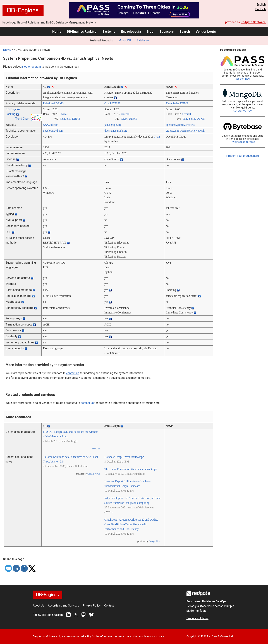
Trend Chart (22, 119)
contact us (73, 373)
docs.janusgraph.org (116, 131)
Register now (243, 79)
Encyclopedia (131, 31)
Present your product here (243, 156)
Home (57, 31)
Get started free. (243, 111)
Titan (157, 137)
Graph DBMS (112, 103)
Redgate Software (253, 22)
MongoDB (125, 40)
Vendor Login (206, 31)
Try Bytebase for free (243, 142)
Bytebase (143, 40)
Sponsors (167, 31)
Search (185, 31)
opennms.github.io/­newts (180, 125)
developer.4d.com (53, 131)
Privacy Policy (92, 606)
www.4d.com (51, 125)
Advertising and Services (64, 606)
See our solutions (198, 618)
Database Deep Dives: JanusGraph (124, 457)
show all (96, 449)
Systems (109, 31)
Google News (94, 474)
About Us (39, 606)
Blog (150, 31)
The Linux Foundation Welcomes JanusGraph (131, 469)
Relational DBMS (53, 103)
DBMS (7, 50)
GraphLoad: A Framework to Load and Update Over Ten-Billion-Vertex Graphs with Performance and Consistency (131, 524)
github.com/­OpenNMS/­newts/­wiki (186, 131)
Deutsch (260, 9)
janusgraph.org (113, 125)
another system (31, 67)
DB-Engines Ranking (82, 31)
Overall (64, 114)
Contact (109, 606)
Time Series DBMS (177, 103)
